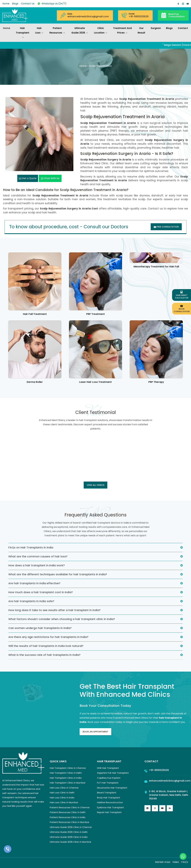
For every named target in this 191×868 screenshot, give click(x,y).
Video (176, 862)
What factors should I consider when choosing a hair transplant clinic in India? (62, 619)
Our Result (141, 30)
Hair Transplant (23, 33)
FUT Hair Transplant (108, 783)
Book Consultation (182, 309)
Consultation (177, 15)
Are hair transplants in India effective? (34, 583)
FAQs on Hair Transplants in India (31, 547)
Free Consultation (166, 227)
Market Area (163, 862)
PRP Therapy (156, 382)
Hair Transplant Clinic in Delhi (66, 773)
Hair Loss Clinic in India (62, 798)
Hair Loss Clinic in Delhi (62, 793)
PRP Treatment (95, 314)
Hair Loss (39, 31)
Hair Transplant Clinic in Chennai (68, 768)
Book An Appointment (95, 732)
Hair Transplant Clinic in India (66, 778)
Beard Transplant (107, 793)
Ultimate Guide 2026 (80, 31)
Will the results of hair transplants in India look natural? (46, 646)
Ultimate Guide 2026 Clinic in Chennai (71, 827)
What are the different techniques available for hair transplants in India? (58, 574)
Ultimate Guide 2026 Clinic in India (69, 837)
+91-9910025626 (139, 17)
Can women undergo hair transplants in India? (40, 628)
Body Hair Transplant (109, 798)
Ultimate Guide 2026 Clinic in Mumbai (70, 842)
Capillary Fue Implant (109, 778)
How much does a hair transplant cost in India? (41, 592)
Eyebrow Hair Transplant (111, 807)
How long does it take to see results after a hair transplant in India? (54, 610)
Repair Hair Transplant (109, 812)
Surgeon (156, 28)
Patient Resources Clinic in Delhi (68, 812)
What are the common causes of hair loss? (38, 556)
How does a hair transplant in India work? (37, 565)
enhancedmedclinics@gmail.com (88, 17)
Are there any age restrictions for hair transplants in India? (48, 637)
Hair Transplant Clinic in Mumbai (67, 783)
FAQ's (185, 862)
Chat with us (50, 178)
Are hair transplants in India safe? (31, 601)
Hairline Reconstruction (110, 802)
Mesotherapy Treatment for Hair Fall (156, 267)
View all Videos (95, 485)
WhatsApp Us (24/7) (52, 4)
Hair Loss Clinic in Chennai (64, 788)
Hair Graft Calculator (182, 295)
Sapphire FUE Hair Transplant (113, 773)
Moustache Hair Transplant (112, 788)
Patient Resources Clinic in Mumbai (69, 822)
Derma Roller (35, 382)
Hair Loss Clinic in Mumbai (64, 802)
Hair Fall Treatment (35, 314)
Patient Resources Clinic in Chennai (70, 807)
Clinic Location (101, 31)
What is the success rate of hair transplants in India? (44, 655)
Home (6, 4)
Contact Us (28, 4)
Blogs (15, 4)
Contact (183, 28)
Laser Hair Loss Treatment (95, 382)
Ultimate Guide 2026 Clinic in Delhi (69, 832)
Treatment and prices (122, 31)
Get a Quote (28, 178)
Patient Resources (57, 31)
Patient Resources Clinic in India (68, 817)
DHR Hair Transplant (108, 768)
